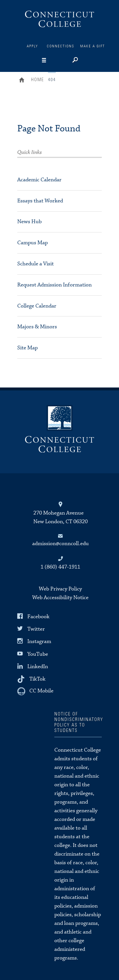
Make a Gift (93, 46)
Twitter (36, 629)
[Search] (75, 61)
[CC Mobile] (35, 691)
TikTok (37, 679)
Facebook (38, 617)
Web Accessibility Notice (60, 598)
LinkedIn (38, 667)
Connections (61, 46)
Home (23, 81)
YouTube (38, 654)
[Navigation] (53, 60)
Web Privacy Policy (60, 589)
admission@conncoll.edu (61, 544)
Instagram (39, 641)
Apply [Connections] (32, 46)
